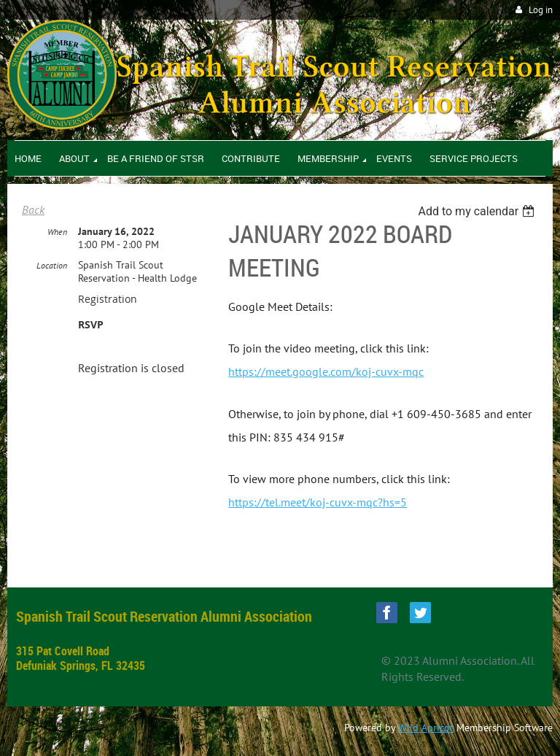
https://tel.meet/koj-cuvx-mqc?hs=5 (318, 502)
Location (52, 265)
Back (33, 209)
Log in (541, 10)
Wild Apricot (426, 728)
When (57, 232)
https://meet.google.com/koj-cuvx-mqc (326, 371)
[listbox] (478, 211)
